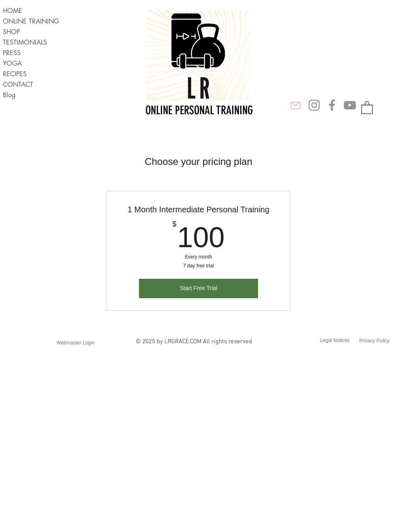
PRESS (12, 53)
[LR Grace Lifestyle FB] (332, 105)
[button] (367, 107)
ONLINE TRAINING (31, 21)
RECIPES (15, 74)
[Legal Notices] (335, 341)
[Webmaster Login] (76, 343)
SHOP (11, 32)
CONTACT (18, 84)
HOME (13, 11)
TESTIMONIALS (25, 42)
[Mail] (295, 105)
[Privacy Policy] (374, 341)
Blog (9, 95)
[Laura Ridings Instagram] (314, 105)
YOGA (12, 63)
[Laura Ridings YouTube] (350, 105)
